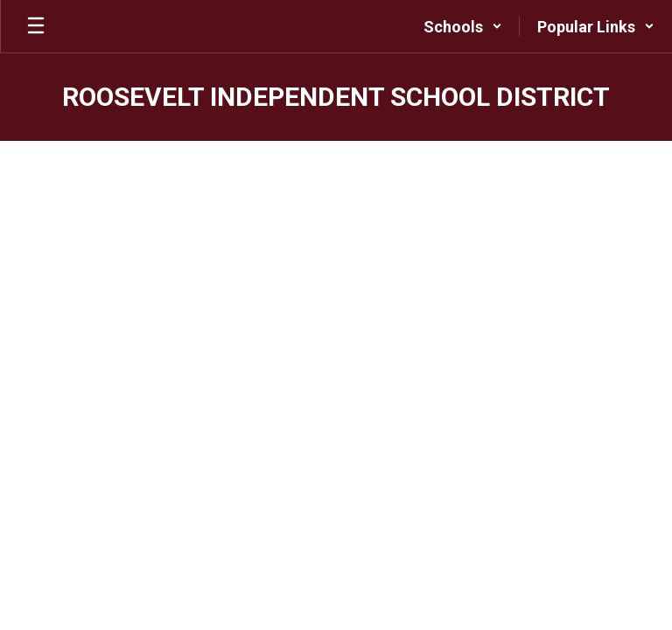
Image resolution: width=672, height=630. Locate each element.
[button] (463, 26)
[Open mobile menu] (36, 26)
